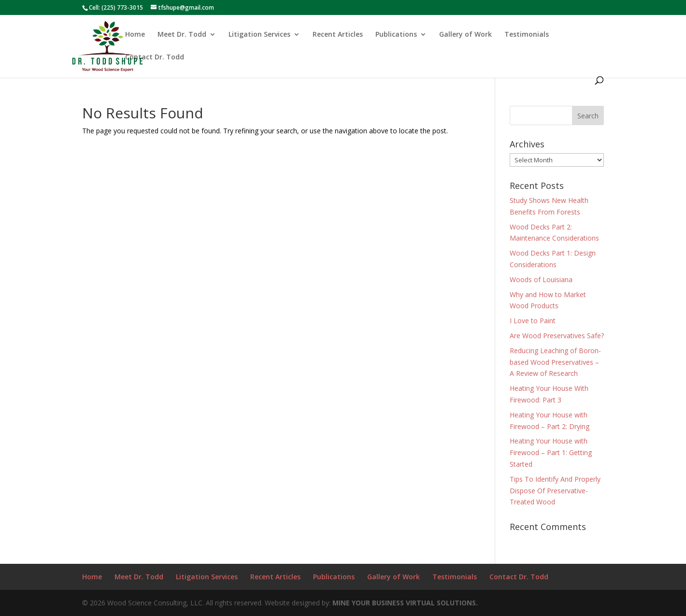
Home (135, 35)
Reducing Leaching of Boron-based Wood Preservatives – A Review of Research (555, 362)
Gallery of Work (465, 35)
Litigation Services (259, 35)
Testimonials (527, 35)
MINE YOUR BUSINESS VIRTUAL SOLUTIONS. (405, 603)
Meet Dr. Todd (182, 35)
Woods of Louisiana (541, 279)
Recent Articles (338, 35)
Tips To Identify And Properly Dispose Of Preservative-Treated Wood (555, 491)
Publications (396, 35)
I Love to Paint (533, 321)
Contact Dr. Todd (155, 57)
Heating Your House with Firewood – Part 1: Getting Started (551, 452)
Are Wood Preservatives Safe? (557, 336)
